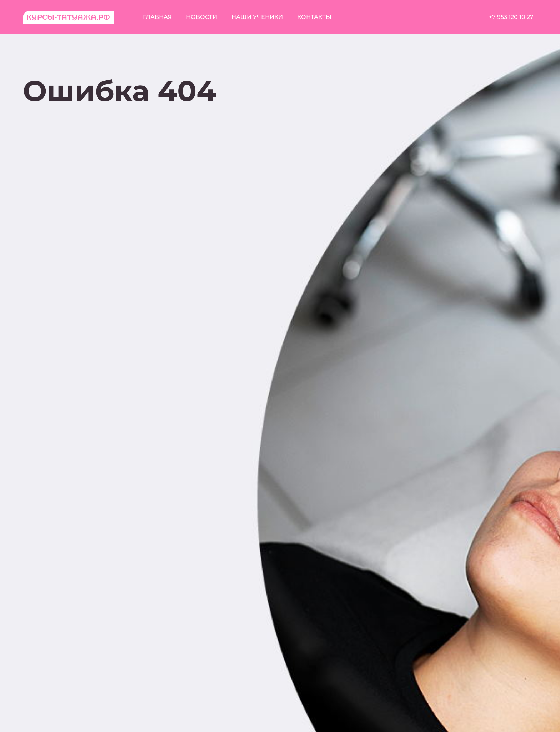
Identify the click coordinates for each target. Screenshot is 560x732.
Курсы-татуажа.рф (68, 17)
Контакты (314, 17)
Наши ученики (257, 17)
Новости (202, 17)
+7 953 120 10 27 (511, 17)
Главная (157, 17)
